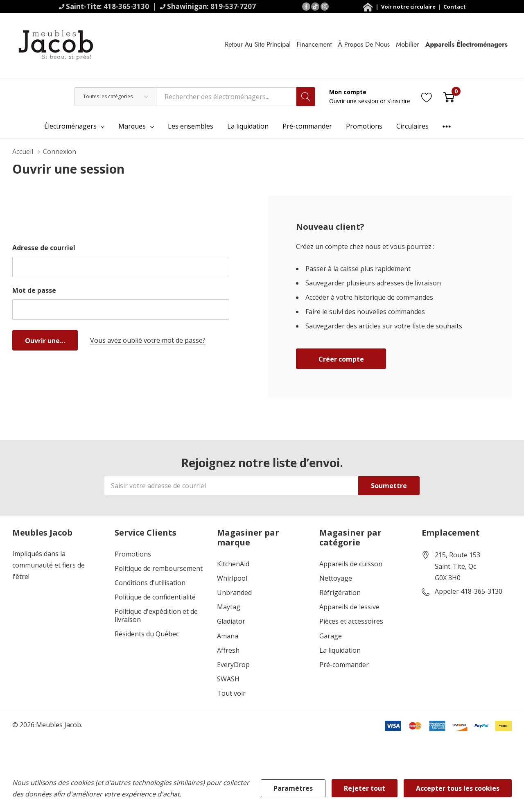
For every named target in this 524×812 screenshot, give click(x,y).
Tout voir (231, 693)
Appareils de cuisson (351, 564)
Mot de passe (34, 290)
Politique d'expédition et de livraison (156, 615)
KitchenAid (233, 564)
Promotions (133, 554)
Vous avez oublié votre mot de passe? (148, 340)
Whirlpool (232, 578)
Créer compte (341, 359)
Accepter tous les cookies (458, 788)
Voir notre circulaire (409, 7)
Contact (454, 7)
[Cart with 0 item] (449, 96)
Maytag (229, 607)
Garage (331, 636)
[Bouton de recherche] (306, 97)
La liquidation (340, 650)
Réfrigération (340, 593)
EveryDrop (233, 665)
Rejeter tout (365, 788)
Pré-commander (344, 665)
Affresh (228, 650)
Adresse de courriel (44, 248)
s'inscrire (399, 101)
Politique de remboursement (159, 569)
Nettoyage (336, 578)
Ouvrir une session (355, 101)
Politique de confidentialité (155, 597)
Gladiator (231, 621)
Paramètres (293, 788)
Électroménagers (70, 126)
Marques (132, 126)
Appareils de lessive (349, 607)
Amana (228, 636)
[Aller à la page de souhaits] (427, 96)
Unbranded (234, 593)
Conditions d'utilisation (150, 583)
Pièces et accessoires (351, 621)
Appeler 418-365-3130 (469, 592)
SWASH (228, 679)
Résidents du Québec (147, 634)
